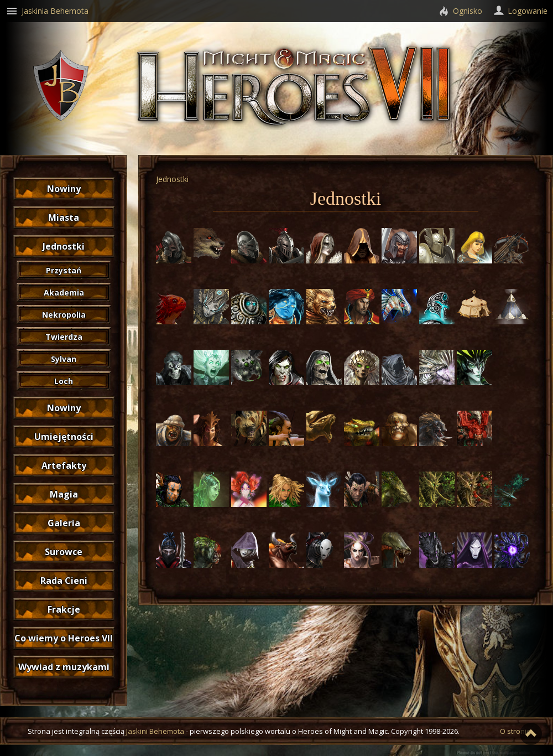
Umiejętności (64, 437)
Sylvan (64, 359)
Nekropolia (64, 315)
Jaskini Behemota (155, 731)
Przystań (64, 270)
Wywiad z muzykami (64, 667)
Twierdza (64, 337)
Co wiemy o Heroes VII (64, 638)
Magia (64, 494)
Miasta (64, 218)
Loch (64, 381)
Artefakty (64, 465)
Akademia (64, 292)
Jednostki (64, 246)
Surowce (64, 552)
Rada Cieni (64, 581)
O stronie (515, 731)
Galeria (64, 523)
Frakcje (64, 609)
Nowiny (64, 189)
